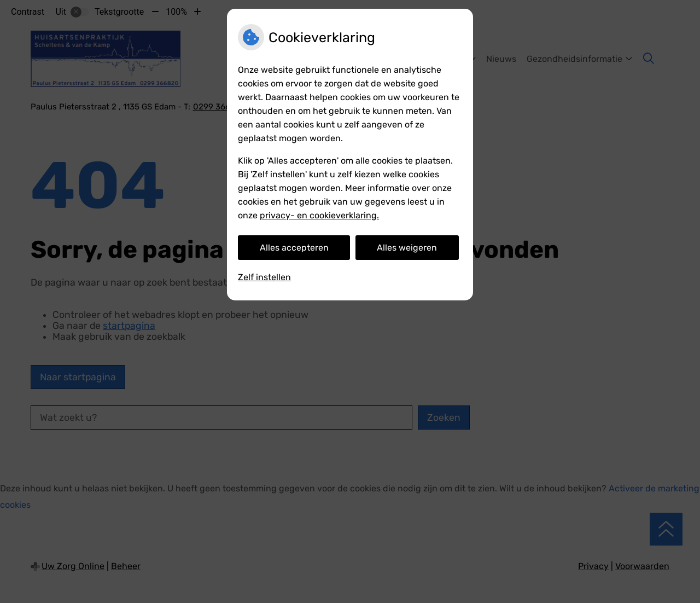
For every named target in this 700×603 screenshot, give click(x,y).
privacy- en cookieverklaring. (319, 215)
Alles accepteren (294, 248)
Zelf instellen (264, 277)
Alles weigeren (407, 248)
